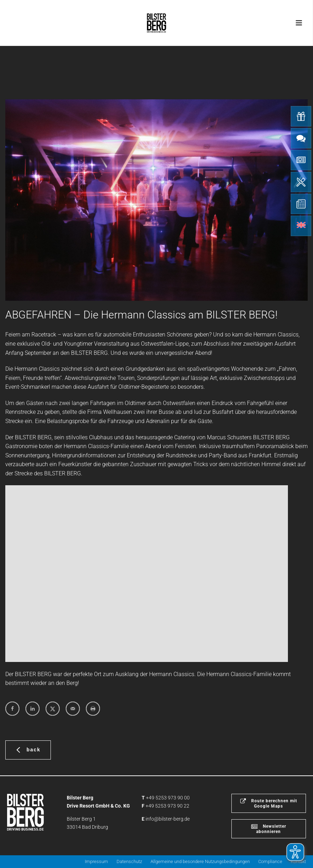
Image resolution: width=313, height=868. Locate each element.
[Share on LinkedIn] (33, 709)
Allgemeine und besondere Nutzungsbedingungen (200, 861)
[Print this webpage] (93, 709)
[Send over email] (73, 709)
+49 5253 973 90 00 (168, 798)
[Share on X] (53, 709)
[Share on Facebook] (12, 709)
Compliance (270, 861)
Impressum (96, 861)
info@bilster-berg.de (168, 819)
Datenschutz (129, 861)
